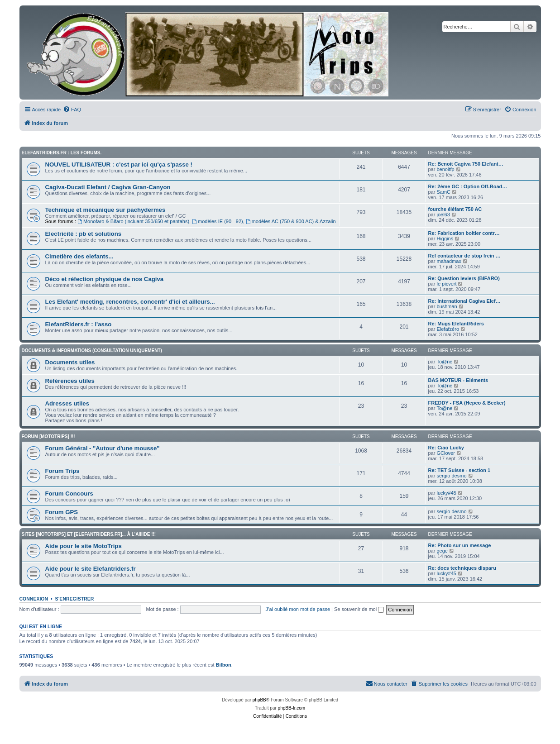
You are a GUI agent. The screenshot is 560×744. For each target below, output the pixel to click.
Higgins (445, 238)
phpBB (259, 700)
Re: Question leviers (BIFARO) (464, 278)
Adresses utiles (67, 403)
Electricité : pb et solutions (84, 234)
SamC (443, 192)
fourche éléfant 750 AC (455, 209)
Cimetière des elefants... (79, 256)
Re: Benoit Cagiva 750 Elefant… (466, 164)
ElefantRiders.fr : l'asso (79, 324)
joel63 (443, 215)
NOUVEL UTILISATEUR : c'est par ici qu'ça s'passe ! (119, 165)
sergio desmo (451, 476)
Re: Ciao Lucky (446, 448)
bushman (447, 306)
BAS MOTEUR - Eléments (458, 380)
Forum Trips (62, 471)
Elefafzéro (448, 329)
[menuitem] (72, 110)
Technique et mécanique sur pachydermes (105, 210)
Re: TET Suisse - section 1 (459, 470)
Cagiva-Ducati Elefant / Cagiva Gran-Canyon (108, 187)
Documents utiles (70, 362)
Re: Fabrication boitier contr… (464, 233)
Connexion (34, 599)
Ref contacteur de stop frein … (464, 256)
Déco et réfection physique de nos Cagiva (105, 279)
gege (442, 551)
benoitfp (445, 169)
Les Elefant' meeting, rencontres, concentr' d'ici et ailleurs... (130, 302)
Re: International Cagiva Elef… (464, 301)
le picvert (446, 284)
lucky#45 (446, 493)
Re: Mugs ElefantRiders (456, 324)
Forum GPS (62, 512)
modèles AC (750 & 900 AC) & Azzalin (291, 221)
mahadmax (449, 261)
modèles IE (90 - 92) (218, 221)
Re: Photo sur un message (460, 545)
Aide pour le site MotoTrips (84, 546)
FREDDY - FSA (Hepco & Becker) (467, 403)
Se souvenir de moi (359, 609)
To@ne (444, 362)
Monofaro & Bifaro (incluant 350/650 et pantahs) (133, 221)
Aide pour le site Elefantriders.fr (91, 569)
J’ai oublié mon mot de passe (298, 609)
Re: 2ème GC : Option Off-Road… (468, 186)
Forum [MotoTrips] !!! (48, 436)
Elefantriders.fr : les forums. (62, 153)
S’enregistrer (74, 599)
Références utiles (70, 381)
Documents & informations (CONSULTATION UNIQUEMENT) (92, 351)
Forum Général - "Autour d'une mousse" (103, 448)
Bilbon (224, 665)
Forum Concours (69, 494)
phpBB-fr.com (292, 708)
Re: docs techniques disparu (462, 568)
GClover (445, 453)
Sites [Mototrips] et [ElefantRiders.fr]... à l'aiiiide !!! (89, 534)
